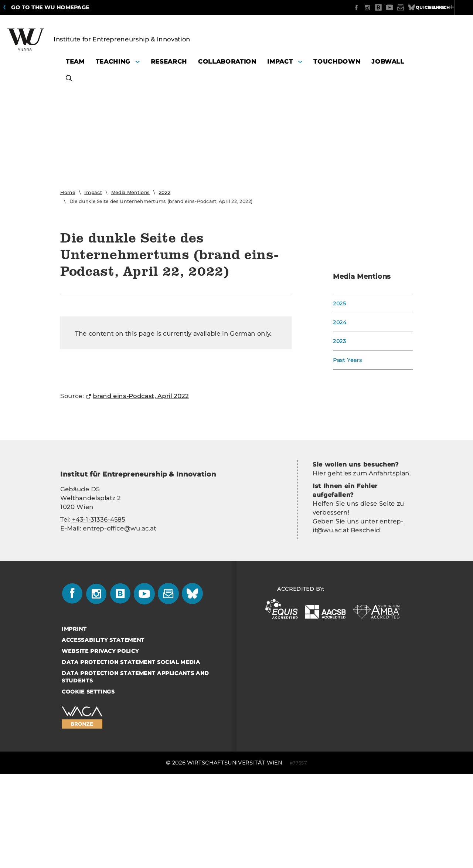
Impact (93, 192)
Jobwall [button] (388, 62)
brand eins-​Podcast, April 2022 (141, 517)
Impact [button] (280, 62)
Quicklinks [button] (450, 7)
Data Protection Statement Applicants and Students (135, 798)
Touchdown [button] (337, 62)
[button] (69, 79)
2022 (165, 192)
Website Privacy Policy (100, 772)
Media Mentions (130, 192)
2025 (340, 304)
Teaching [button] (113, 62)
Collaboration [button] (227, 62)
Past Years (348, 360)
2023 (340, 341)
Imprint (74, 750)
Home (68, 192)
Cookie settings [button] (88, 813)
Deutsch (410, 7)
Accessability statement (103, 761)
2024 (340, 322)
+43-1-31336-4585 (98, 640)
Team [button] (75, 62)
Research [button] (169, 62)
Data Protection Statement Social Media (131, 783)
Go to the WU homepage (50, 7)
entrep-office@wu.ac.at (119, 649)
